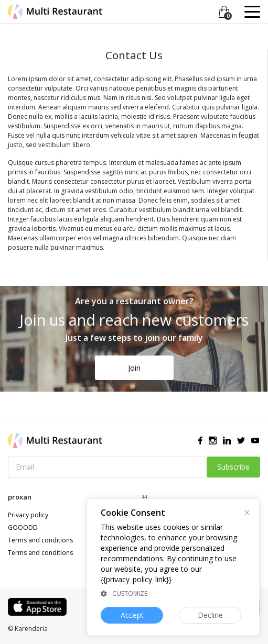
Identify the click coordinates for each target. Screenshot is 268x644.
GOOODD (23, 528)
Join (134, 368)
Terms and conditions (40, 540)
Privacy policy (28, 515)
